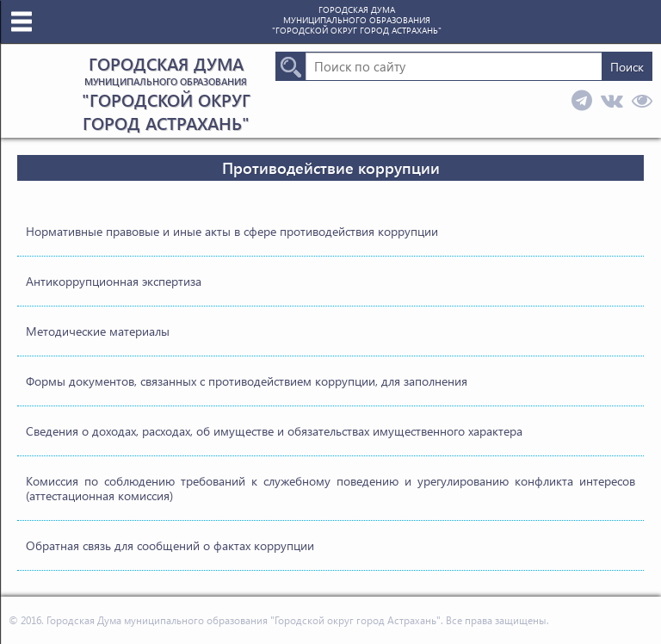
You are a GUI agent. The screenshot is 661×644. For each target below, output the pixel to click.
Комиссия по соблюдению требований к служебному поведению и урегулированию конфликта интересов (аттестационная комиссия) (330, 488)
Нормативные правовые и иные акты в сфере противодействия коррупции (232, 231)
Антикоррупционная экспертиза (114, 281)
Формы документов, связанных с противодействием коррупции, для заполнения (247, 381)
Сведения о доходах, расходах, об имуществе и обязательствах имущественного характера (274, 431)
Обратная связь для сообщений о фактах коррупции (170, 545)
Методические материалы (98, 331)
